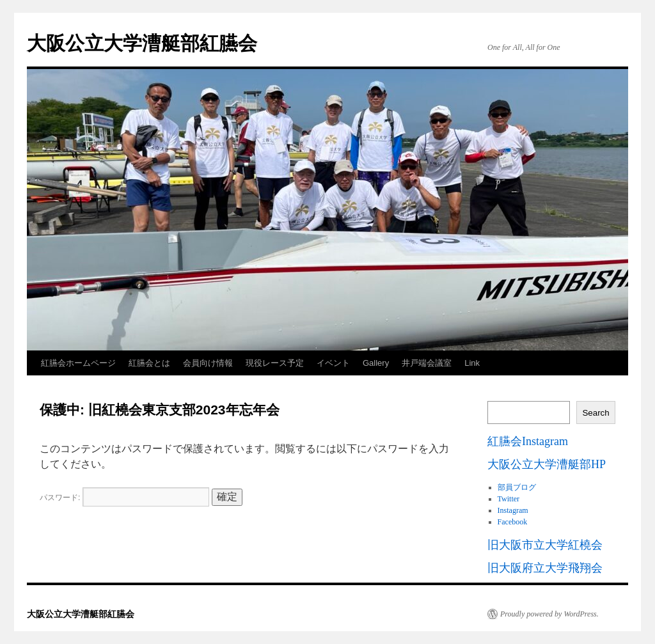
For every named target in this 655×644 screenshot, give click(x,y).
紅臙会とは (149, 363)
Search (596, 413)
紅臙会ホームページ (78, 363)
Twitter (509, 499)
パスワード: (124, 498)
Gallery (376, 363)
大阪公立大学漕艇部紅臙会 (142, 43)
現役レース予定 (275, 363)
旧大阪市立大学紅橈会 (545, 545)
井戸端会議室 (427, 363)
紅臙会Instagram (528, 441)
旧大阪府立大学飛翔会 (545, 568)
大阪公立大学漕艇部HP (547, 464)
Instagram (513, 510)
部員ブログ (517, 487)
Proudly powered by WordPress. (549, 614)
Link (472, 363)
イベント (333, 363)
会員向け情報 (208, 363)
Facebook (513, 522)
